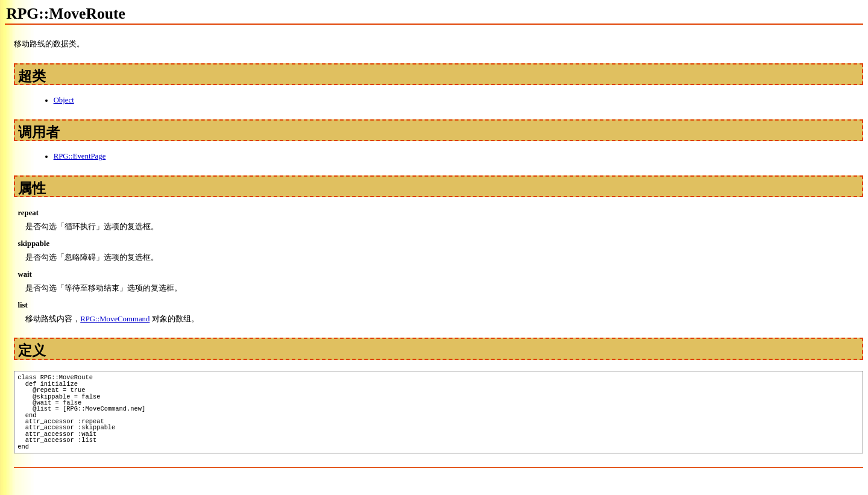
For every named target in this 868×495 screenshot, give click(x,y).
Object (64, 100)
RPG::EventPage (80, 156)
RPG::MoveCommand (115, 319)
